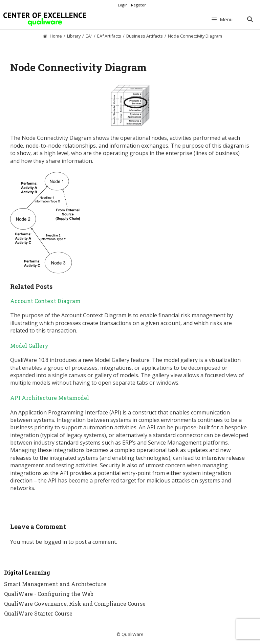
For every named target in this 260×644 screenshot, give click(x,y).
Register (138, 5)
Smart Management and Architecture (55, 584)
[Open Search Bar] (250, 19)
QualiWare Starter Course (38, 613)
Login (123, 5)
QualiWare (133, 634)
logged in (55, 542)
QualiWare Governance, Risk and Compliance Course (75, 604)
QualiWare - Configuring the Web (49, 594)
